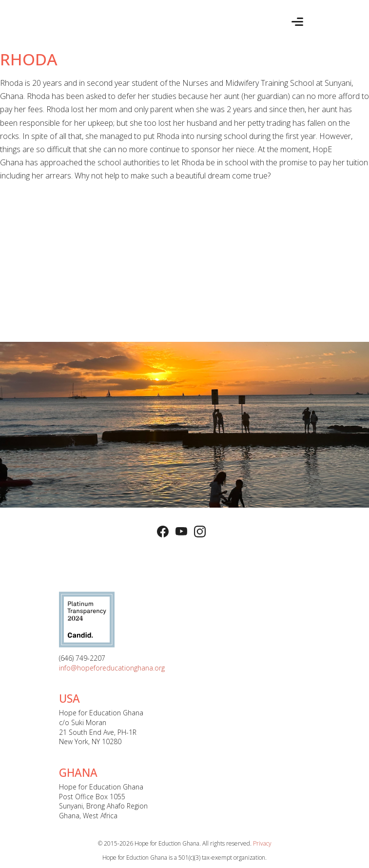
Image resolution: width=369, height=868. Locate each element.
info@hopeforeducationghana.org (112, 668)
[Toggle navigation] (297, 22)
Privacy (262, 843)
